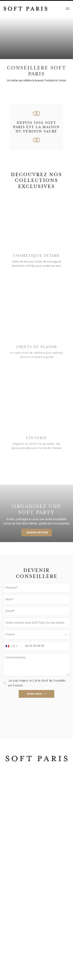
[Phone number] (47, 646)
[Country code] (12, 646)
